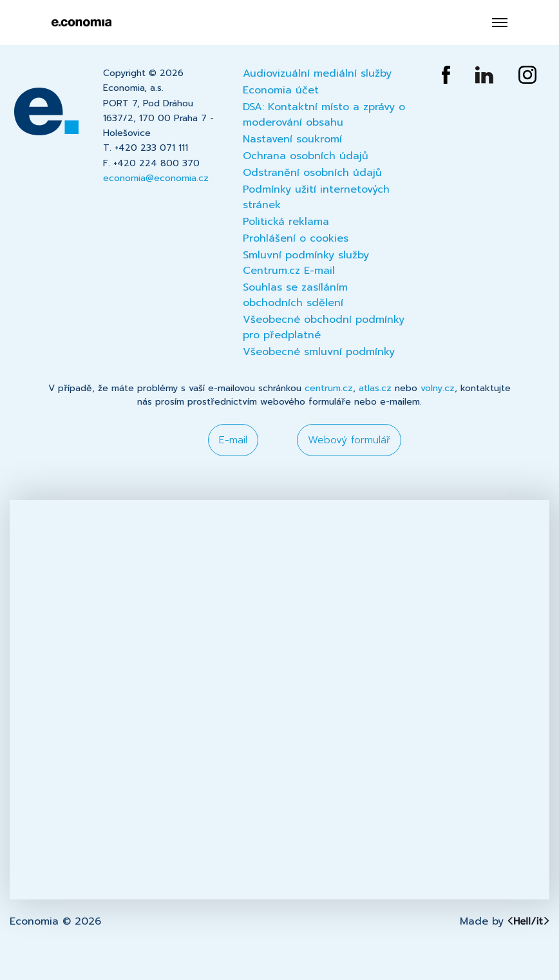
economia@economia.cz (156, 178)
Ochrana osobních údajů (306, 156)
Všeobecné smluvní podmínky (319, 352)
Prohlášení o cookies (296, 238)
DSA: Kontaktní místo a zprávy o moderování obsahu (324, 115)
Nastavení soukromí (292, 139)
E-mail (233, 440)
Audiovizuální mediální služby (317, 73)
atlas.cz (375, 388)
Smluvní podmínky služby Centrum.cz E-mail (306, 263)
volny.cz (438, 388)
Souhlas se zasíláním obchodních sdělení (295, 295)
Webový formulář (349, 440)
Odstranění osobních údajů (312, 173)
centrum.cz (329, 388)
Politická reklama (286, 222)
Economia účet (281, 90)
